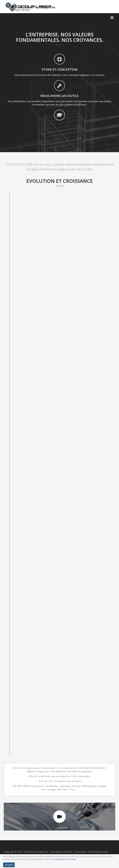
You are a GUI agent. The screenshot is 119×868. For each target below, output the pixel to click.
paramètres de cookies (65, 859)
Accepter (9, 865)
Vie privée (80, 852)
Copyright (9, 852)
